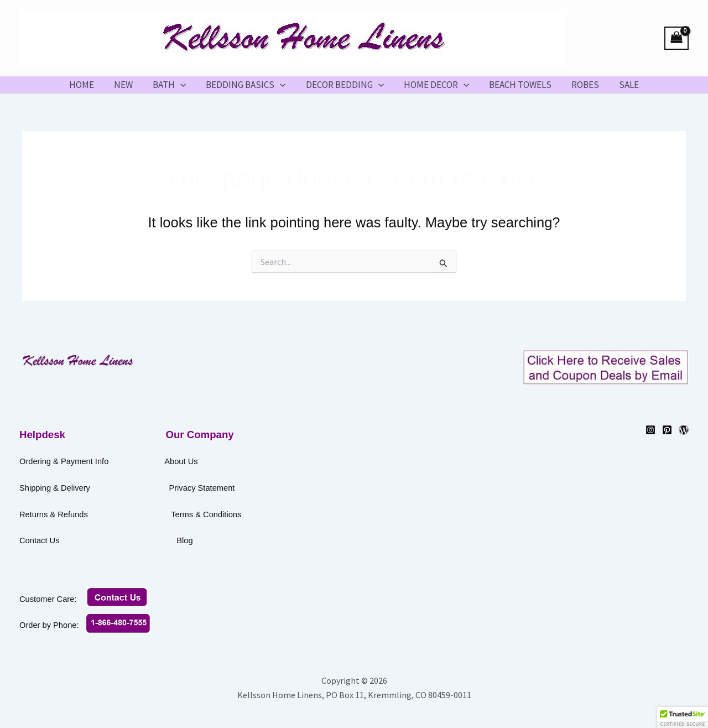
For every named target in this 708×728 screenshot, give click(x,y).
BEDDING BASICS (247, 85)
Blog (184, 540)
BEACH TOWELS (518, 85)
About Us (181, 461)
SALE (624, 85)
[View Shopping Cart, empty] (676, 38)
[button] (183, 85)
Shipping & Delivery (55, 488)
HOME (86, 85)
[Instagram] (650, 430)
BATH (171, 85)
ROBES (582, 85)
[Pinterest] (667, 430)
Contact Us (96, 540)
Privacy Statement (202, 488)
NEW (127, 85)
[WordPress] (684, 430)
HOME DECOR (435, 85)
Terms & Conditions (243, 514)
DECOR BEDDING (345, 85)
